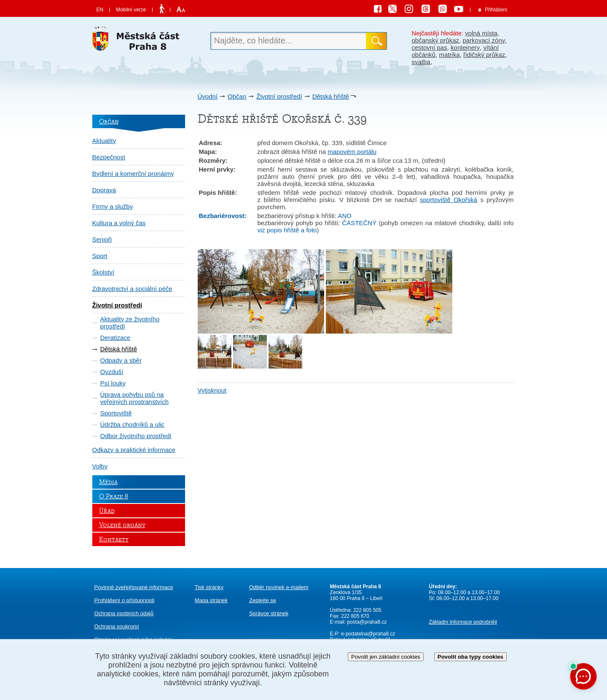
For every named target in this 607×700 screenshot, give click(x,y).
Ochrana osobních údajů (124, 613)
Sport (100, 256)
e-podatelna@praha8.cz (368, 634)
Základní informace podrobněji (463, 622)
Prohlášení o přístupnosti (125, 600)
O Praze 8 (114, 496)
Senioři (102, 239)
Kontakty (114, 539)
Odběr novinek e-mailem (279, 587)
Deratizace (115, 338)
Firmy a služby (113, 206)
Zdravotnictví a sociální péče (132, 289)
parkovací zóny (484, 40)
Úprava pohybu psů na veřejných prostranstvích (135, 398)
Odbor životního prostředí (136, 436)
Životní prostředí (279, 96)
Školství (103, 272)
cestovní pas (430, 47)
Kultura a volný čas (119, 223)
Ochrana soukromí (117, 626)
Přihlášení (496, 10)
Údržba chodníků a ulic (133, 424)
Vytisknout (212, 390)
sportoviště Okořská (449, 200)
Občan (237, 96)
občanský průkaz (436, 40)
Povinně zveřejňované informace (134, 587)
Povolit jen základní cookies (386, 657)
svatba (421, 62)
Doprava (104, 190)
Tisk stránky (209, 587)
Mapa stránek (211, 600)
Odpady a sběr (121, 360)
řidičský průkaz (484, 55)
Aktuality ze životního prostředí (130, 323)
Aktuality (104, 141)
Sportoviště (116, 413)
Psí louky (113, 383)
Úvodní (208, 96)
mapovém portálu (352, 152)
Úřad (107, 511)
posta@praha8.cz (367, 622)
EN (100, 10)
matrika (450, 55)
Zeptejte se (263, 600)
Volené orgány (122, 525)
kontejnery (465, 47)
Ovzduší (112, 372)
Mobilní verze (131, 10)
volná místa (481, 33)
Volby (100, 466)
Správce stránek (269, 613)
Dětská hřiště (331, 96)
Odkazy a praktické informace (134, 450)
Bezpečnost (109, 157)
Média (108, 482)
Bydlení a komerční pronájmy (133, 174)
